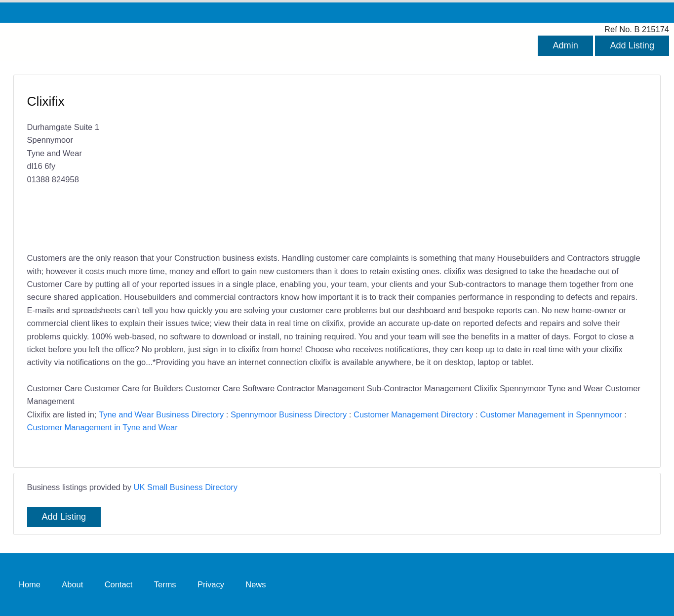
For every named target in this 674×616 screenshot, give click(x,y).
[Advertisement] (487, 164)
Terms (165, 584)
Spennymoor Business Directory (289, 414)
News (256, 584)
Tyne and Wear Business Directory (161, 414)
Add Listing (632, 45)
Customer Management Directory (414, 414)
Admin (565, 45)
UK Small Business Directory (186, 487)
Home (30, 584)
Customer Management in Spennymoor (551, 414)
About (72, 584)
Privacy (211, 584)
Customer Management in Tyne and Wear (102, 427)
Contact (119, 584)
